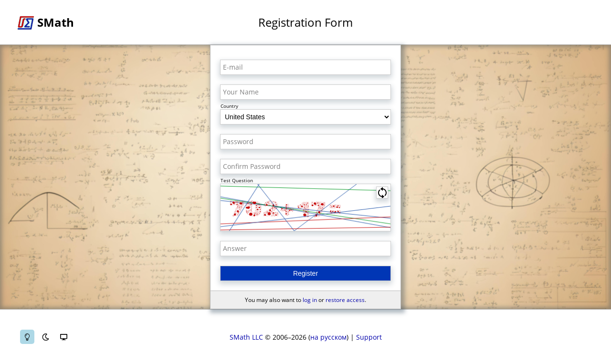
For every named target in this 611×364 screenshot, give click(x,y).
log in (310, 300)
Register (305, 273)
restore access (345, 300)
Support (369, 337)
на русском (328, 337)
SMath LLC (246, 337)
